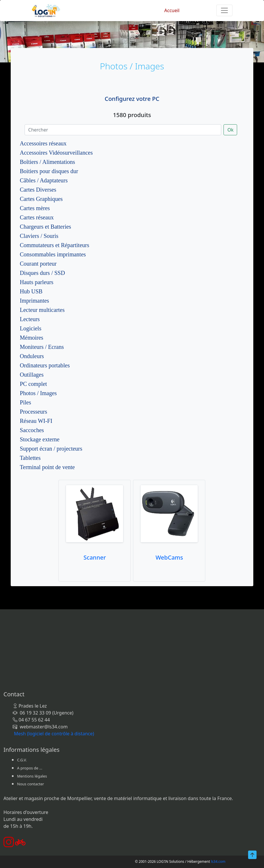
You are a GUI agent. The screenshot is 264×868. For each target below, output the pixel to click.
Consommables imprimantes (53, 254)
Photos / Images (38, 393)
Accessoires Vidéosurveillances (56, 153)
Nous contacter (31, 784)
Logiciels (31, 328)
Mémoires (32, 338)
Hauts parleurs (37, 282)
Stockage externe (40, 439)
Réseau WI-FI (36, 421)
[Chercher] (123, 130)
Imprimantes (35, 301)
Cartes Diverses (38, 190)
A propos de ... (30, 768)
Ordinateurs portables (45, 365)
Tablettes (30, 458)
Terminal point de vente (47, 467)
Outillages (32, 375)
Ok (230, 130)
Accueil (172, 10)
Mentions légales (32, 776)
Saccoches (32, 430)
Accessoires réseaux (43, 143)
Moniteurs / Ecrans (42, 347)
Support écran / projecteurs (51, 449)
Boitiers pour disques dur (49, 171)
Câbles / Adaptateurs (44, 180)
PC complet (34, 384)
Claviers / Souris (39, 236)
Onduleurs (32, 356)
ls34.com (218, 861)
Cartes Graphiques (41, 199)
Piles (26, 402)
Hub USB (31, 291)
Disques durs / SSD (43, 273)
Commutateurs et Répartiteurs (55, 245)
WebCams (169, 557)
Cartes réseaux (37, 217)
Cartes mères (35, 208)
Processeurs (34, 412)
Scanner (95, 557)
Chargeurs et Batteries (46, 227)
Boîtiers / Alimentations (48, 162)
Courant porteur (38, 264)
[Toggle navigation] (224, 10)
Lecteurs (30, 319)
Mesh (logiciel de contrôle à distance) (54, 734)
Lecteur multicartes (42, 310)
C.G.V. (22, 760)
